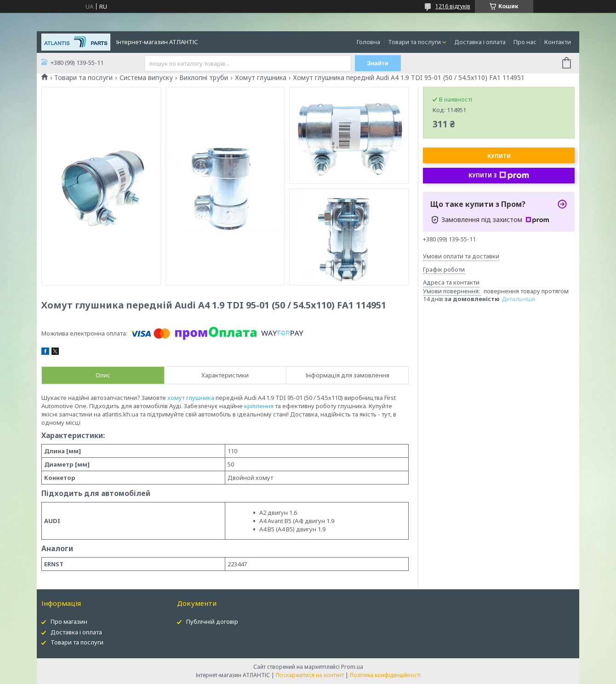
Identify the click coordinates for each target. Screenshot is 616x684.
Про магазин (69, 621)
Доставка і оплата (480, 42)
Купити (499, 156)
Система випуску (146, 78)
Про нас (525, 42)
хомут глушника (191, 398)
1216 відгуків (453, 6)
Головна (368, 42)
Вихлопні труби (204, 78)
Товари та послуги (414, 42)
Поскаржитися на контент (310, 675)
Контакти (558, 42)
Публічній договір (212, 621)
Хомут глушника (261, 78)
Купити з (499, 176)
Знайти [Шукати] (378, 63)
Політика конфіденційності (385, 675)
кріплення (259, 406)
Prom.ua (352, 667)
